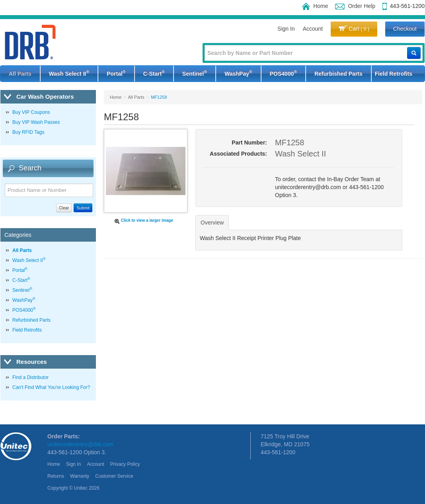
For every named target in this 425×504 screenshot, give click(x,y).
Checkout (405, 29)
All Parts (20, 74)
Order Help (355, 6)
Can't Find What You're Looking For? (51, 387)
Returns (56, 476)
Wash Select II (69, 73)
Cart (354, 29)
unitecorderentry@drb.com (80, 444)
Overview (212, 223)
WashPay (238, 73)
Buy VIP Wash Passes (36, 122)
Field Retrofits (394, 74)
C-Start (154, 73)
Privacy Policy (125, 464)
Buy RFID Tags (28, 132)
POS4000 (283, 73)
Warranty (80, 476)
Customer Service (114, 476)
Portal (116, 73)
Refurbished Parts (338, 74)
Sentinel (195, 73)
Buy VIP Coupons (31, 112)
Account (313, 29)
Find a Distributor (30, 377)
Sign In (286, 29)
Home (315, 6)
